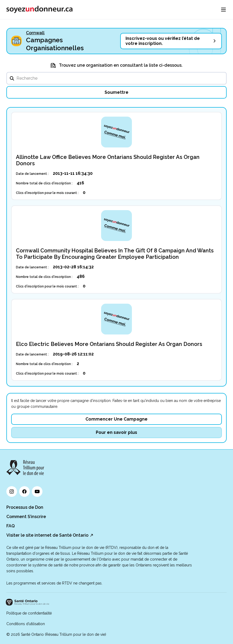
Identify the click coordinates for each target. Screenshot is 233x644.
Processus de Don (25, 507)
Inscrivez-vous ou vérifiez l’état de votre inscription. (163, 41)
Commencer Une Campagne (116, 419)
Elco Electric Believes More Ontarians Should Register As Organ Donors (109, 344)
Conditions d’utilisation (26, 624)
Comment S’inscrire (26, 517)
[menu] (223, 10)
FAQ (10, 526)
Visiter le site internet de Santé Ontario (47, 535)
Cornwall (35, 33)
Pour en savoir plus (116, 432)
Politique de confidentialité (29, 613)
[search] (116, 78)
